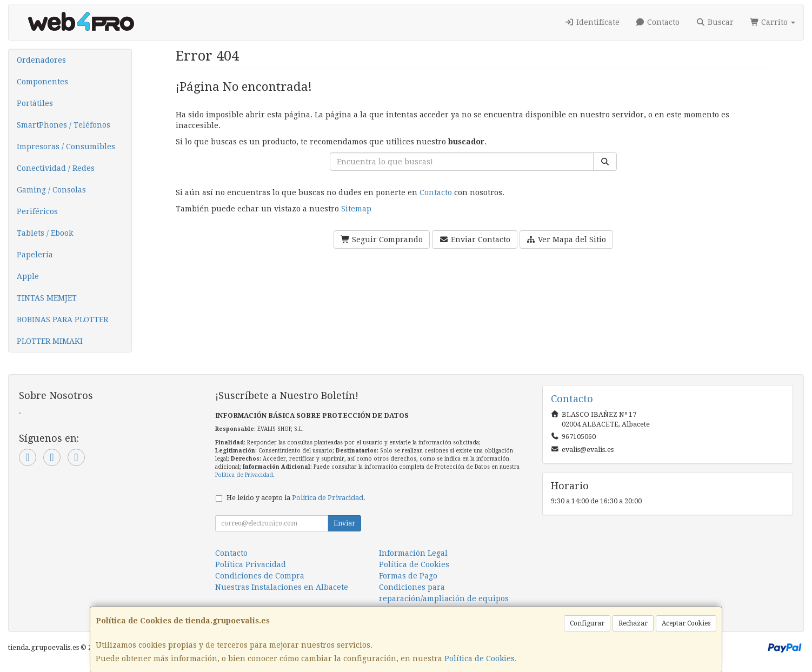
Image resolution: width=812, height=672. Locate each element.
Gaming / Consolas (51, 190)
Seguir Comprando (382, 239)
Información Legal (413, 553)
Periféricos (37, 211)
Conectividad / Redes (56, 168)
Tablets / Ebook (45, 233)
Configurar (587, 623)
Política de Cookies (480, 658)
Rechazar (633, 623)
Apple (28, 276)
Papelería (35, 255)
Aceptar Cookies (686, 623)
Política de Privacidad (244, 475)
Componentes (42, 82)
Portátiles (35, 103)
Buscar (715, 22)
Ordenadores (41, 60)
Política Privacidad (251, 564)
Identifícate (592, 22)
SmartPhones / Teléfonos (64, 125)
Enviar (344, 523)
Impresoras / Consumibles (66, 147)
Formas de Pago (408, 576)
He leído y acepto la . (296, 498)
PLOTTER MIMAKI (50, 341)
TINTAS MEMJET (47, 298)
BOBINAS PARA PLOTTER (62, 320)
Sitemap (356, 209)
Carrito (773, 22)
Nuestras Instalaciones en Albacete (282, 587)
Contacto (658, 22)
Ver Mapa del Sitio (567, 239)
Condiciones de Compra (260, 576)
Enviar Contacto (475, 239)
